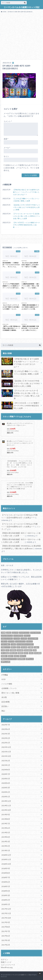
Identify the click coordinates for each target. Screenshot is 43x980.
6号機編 (5, 675)
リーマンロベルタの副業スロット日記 (22, 7)
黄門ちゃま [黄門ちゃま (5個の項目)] (30, 659)
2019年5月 (6, 832)
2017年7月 (6, 931)
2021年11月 (6, 752)
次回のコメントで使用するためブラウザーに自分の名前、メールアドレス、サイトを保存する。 (21, 168)
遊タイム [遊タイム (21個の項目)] (23, 656)
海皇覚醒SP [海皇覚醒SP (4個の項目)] (28, 650)
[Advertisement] (21, 37)
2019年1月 (6, 850)
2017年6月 (6, 936)
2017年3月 (6, 940)
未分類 (4, 697)
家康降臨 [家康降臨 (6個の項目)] (13, 650)
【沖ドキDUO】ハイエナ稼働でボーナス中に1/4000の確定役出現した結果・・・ (26, 225)
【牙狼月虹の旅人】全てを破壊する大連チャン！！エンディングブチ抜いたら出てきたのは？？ (26, 192)
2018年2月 (6, 900)
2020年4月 (6, 783)
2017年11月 (6, 913)
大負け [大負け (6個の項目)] (36, 647)
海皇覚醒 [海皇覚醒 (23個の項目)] (20, 650)
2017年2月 (6, 945)
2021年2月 (6, 761)
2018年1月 (6, 904)
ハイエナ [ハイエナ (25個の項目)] (17, 638)
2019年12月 (6, 801)
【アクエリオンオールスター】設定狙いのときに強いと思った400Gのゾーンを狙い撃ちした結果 (27, 216)
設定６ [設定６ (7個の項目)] (16, 656)
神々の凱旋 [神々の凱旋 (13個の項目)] (5, 653)
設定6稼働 (5, 702)
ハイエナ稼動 (7, 684)
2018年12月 (6, 855)
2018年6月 (6, 882)
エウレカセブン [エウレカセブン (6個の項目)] (35, 633)
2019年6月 (6, 828)
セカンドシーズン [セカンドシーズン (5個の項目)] (7, 638)
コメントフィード (8, 965)
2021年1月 (6, 765)
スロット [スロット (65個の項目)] (27, 636)
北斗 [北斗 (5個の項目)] (18, 647)
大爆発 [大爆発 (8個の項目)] (31, 647)
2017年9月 (6, 922)
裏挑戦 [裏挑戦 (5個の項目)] (20, 653)
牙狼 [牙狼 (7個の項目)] (35, 650)
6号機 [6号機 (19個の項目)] (3, 633)
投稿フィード (6, 962)
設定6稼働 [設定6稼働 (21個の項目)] (38, 653)
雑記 (3, 711)
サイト (6, 156)
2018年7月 (6, 877)
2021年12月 (6, 747)
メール (7, 148)
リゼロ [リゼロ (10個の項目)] (13, 644)
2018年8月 (6, 873)
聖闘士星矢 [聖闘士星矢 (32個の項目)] (13, 653)
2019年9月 (6, 814)
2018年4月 (6, 891)
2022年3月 (6, 734)
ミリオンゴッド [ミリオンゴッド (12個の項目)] (20, 641)
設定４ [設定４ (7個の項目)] (11, 656)
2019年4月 (6, 837)
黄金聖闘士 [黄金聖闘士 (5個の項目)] (21, 659)
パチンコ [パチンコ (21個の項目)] (4, 641)
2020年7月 (6, 774)
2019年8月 (6, 819)
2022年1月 (6, 743)
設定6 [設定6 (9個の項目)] (31, 653)
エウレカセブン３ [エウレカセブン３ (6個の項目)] (7, 636)
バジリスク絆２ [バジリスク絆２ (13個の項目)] (33, 638)
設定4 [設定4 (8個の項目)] (26, 653)
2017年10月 (6, 918)
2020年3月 (6, 788)
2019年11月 (6, 805)
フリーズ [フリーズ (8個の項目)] (11, 641)
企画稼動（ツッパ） (9, 688)
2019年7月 (6, 823)
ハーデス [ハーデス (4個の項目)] (24, 638)
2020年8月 (6, 770)
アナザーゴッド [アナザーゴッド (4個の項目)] (24, 633)
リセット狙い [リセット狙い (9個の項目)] (6, 644)
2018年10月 (6, 864)
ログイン (4, 959)
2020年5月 (6, 779)
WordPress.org (7, 967)
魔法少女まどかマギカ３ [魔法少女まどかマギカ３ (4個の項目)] (9, 659)
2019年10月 (6, 810)
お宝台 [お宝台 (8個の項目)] (9, 633)
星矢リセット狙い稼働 (10, 693)
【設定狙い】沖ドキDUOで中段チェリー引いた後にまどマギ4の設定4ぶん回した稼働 (26, 207)
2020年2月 (6, 792)
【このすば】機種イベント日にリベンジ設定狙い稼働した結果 (26, 200)
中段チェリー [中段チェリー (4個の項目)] (6, 647)
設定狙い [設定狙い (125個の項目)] (4, 656)
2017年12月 (6, 909)
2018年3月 (6, 895)
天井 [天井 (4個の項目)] (3, 650)
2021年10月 (6, 756)
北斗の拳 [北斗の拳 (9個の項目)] (24, 647)
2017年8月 (6, 927)
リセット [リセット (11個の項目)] (29, 641)
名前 (6, 139)
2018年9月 (6, 868)
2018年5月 (6, 886)
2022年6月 (6, 729)
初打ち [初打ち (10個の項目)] (13, 647)
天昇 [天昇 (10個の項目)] (7, 650)
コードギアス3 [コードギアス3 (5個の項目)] (18, 636)
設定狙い (5, 706)
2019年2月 (6, 846)
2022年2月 (6, 738)
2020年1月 (6, 797)
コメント (8, 121)
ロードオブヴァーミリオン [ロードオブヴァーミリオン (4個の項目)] (25, 644)
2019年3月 (6, 841)
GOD (3, 679)
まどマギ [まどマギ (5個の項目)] (15, 633)
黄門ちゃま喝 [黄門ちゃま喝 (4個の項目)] (6, 662)
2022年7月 (6, 725)
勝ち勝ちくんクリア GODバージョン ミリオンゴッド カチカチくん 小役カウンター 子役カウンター (20, 443)
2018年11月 (6, 859)
